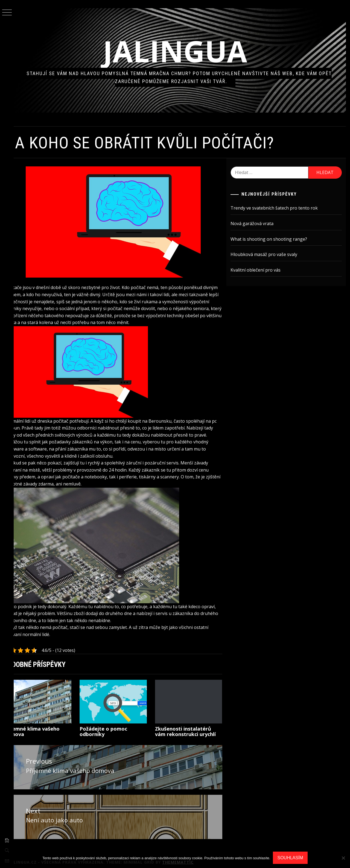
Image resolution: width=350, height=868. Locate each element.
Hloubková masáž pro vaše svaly (269, 254)
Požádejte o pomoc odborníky (114, 728)
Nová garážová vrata (257, 223)
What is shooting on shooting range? (273, 239)
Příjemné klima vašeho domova (46, 728)
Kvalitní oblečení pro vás (260, 270)
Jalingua (182, 51)
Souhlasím (290, 858)
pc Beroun (28, 424)
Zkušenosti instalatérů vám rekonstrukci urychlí (193, 728)
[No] (343, 858)
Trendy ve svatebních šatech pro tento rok (279, 208)
